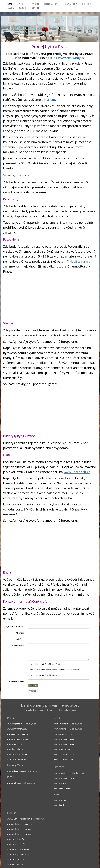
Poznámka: (18, 646)
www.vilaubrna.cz (61, 729)
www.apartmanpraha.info (18, 734)
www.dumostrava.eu (63, 788)
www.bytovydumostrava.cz (65, 778)
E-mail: (20, 633)
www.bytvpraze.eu (15, 724)
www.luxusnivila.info (15, 860)
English (22, 4)
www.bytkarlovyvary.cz (17, 771)
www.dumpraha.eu (15, 749)
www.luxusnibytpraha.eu (17, 754)
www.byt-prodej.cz (15, 865)
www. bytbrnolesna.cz (63, 734)
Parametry (70, 4)
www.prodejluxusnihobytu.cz (19, 829)
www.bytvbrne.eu (61, 724)
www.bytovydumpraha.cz (18, 739)
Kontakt (36, 8)
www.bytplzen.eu (14, 783)
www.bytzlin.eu (60, 800)
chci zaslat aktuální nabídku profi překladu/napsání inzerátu (53, 670)
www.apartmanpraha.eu (17, 729)
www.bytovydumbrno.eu (64, 744)
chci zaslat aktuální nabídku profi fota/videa (47, 664)
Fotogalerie (51, 4)
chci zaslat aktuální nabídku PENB (43, 675)
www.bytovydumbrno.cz (64, 739)
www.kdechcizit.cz (77, 472)
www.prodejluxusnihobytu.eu (19, 834)
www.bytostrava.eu (62, 783)
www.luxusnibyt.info (15, 839)
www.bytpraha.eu (14, 744)
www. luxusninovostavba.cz (19, 849)
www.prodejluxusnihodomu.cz (20, 824)
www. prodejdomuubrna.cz (65, 759)
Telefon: (19, 639)
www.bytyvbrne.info (62, 749)
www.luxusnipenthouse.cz (18, 854)
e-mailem (48, 100)
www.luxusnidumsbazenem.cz (20, 819)
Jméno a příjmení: (15, 626)
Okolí (22, 8)
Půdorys (87, 4)
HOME (9, 4)
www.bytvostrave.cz (62, 773)
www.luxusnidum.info (16, 844)
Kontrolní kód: (16, 682)
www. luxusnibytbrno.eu (64, 754)
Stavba (10, 8)
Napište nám (79, 261)
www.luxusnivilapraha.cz (17, 759)
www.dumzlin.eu (61, 805)
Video (36, 4)
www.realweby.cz (71, 58)
